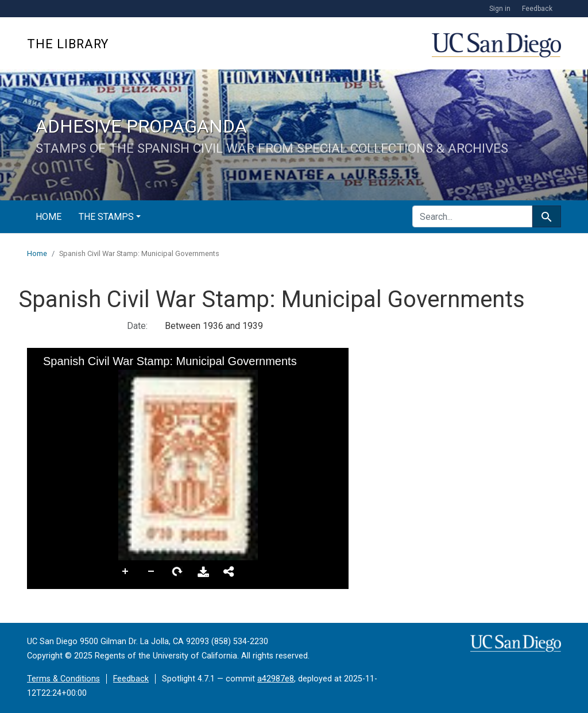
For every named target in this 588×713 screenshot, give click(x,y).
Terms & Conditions (63, 679)
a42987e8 (276, 679)
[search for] (472, 216)
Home (49, 217)
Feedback (537, 9)
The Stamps (106, 217)
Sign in (500, 9)
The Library (68, 44)
